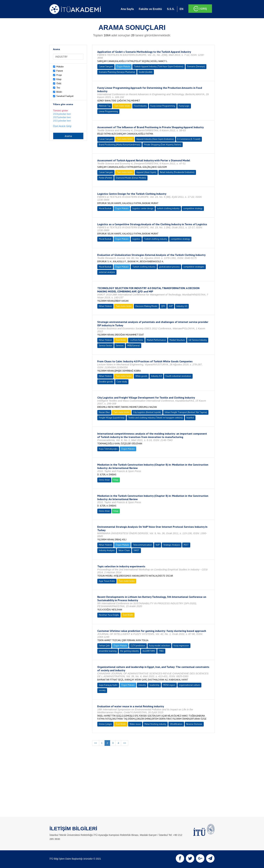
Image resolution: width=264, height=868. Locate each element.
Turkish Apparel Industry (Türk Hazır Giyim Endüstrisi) (159, 66)
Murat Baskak (105, 208)
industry (142, 685)
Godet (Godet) (146, 72)
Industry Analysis (107, 550)
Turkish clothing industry (155, 239)
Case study (122, 382)
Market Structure (177, 340)
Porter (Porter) (105, 178)
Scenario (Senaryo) (196, 66)
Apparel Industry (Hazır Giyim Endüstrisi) (155, 139)
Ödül (59, 83)
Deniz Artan (104, 480)
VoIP (158, 545)
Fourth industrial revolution (178, 376)
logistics (136, 239)
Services (120, 346)
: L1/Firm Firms (136, 340)
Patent (60, 71)
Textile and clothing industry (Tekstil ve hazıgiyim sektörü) (155, 418)
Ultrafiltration (176, 724)
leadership (154, 685)
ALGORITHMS (149, 651)
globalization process (169, 267)
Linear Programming (108, 111)
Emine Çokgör (105, 724)
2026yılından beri (62, 114)
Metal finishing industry (155, 724)
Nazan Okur (104, 412)
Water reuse (135, 724)
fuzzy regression (181, 646)
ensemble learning (108, 651)
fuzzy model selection (159, 646)
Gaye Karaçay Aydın (108, 685)
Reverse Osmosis (194, 724)
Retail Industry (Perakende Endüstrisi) (177, 172)
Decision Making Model (146, 306)
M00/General (134, 346)
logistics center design (143, 208)
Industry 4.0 (182, 306)
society (102, 690)
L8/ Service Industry (198, 340)
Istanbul (190, 418)
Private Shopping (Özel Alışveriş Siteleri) (163, 145)
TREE (161, 651)
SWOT (136, 550)
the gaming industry (129, 651)
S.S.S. (171, 9)
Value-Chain (124, 550)
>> (125, 743)
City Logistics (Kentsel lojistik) (147, 412)
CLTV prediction (138, 646)
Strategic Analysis (172, 545)
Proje (59, 75)
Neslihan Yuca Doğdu (109, 615)
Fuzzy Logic (184, 106)
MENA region (169, 685)
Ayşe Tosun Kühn (107, 581)
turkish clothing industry (168, 208)
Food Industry (140, 106)
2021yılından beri (62, 121)
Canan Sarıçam (106, 66)
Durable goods (106, 382)
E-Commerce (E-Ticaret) (189, 139)
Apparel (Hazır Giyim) (146, 172)
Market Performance (156, 340)
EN (181, 9)
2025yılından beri (62, 117)
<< (96, 743)
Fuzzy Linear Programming (163, 106)
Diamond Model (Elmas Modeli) (131, 178)
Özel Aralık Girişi (62, 126)
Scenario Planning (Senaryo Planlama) (117, 72)
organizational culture (189, 685)
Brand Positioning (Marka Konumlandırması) (120, 145)
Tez (58, 88)
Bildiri (59, 92)
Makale (60, 67)
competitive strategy (193, 208)
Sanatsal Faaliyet (65, 96)
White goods (141, 376)
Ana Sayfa (127, 9)
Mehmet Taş (105, 106)
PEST (186, 545)
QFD (163, 306)
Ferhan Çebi (104, 646)
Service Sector (105, 346)
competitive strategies (194, 267)
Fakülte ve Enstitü (150, 9)
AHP (171, 306)
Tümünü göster (61, 111)
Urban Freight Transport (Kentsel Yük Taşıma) (186, 412)
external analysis (107, 272)
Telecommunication (142, 545)
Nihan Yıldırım (105, 306)
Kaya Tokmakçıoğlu (108, 449)
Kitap (59, 79)
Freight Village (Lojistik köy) (112, 418)
